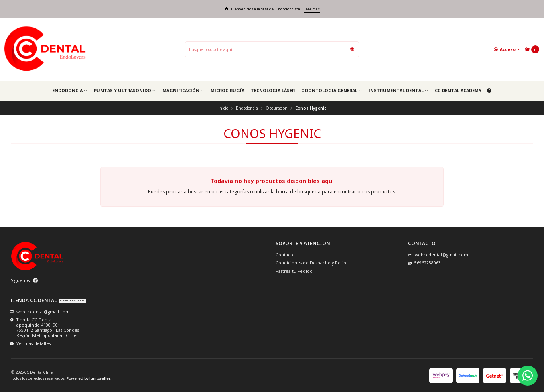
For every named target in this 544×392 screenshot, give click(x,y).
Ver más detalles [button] (30, 343)
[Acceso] (507, 49)
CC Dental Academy (458, 90)
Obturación (277, 108)
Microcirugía (227, 90)
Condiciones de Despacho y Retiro (312, 263)
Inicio (223, 108)
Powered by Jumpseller (88, 378)
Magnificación (183, 90)
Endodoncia (70, 90)
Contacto (285, 255)
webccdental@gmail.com (438, 255)
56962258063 (424, 263)
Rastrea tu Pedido (294, 271)
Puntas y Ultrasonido (125, 90)
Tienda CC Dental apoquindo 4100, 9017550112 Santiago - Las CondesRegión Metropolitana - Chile (44, 328)
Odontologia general (332, 90)
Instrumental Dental (399, 90)
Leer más (312, 9)
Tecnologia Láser (273, 90)
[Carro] (532, 50)
